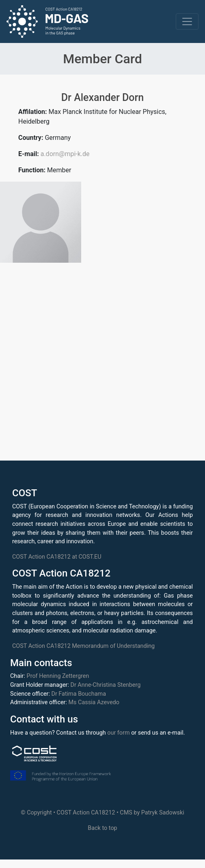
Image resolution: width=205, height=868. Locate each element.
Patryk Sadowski (163, 813)
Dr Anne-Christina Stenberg (105, 685)
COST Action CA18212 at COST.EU (57, 557)
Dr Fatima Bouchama (79, 694)
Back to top (102, 828)
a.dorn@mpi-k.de (65, 154)
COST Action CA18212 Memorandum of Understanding (83, 646)
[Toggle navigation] (187, 21)
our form (118, 733)
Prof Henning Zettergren (58, 676)
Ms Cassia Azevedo (94, 702)
